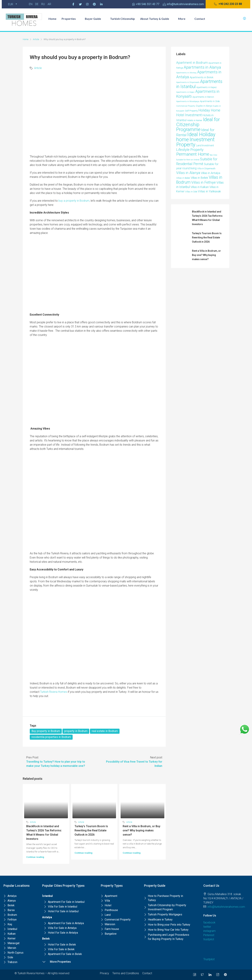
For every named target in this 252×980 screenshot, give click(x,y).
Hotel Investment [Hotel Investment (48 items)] (189, 115)
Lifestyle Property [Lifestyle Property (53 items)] (190, 150)
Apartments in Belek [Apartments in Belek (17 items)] (202, 77)
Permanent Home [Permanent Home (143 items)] (193, 154)
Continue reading (35, 857)
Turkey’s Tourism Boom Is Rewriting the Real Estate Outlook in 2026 (91, 830)
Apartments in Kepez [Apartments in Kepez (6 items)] (185, 92)
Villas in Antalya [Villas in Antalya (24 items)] (211, 173)
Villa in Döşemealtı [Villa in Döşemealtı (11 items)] (206, 168)
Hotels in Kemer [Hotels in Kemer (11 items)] (195, 120)
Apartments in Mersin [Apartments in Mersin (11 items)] (203, 97)
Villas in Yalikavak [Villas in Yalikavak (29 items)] (209, 191)
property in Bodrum (76, 731)
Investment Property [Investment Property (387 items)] (195, 142)
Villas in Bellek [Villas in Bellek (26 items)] (199, 178)
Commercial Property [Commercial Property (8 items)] (186, 106)
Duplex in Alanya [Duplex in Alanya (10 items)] (204, 106)
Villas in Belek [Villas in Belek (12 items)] (183, 178)
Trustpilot (209, 959)
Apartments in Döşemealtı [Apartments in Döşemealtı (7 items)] (188, 82)
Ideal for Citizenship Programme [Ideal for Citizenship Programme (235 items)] (198, 125)
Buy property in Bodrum (46, 731)
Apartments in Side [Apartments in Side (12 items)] (210, 101)
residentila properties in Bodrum (51, 737)
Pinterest (209, 935)
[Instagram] (87, 4)
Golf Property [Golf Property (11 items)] (191, 111)
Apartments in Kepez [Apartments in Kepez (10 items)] (206, 87)
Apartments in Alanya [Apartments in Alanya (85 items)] (202, 67)
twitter (207, 927)
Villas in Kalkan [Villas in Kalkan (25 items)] (200, 187)
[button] (228, 4)
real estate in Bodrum (105, 731)
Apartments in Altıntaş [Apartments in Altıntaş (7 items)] (186, 73)
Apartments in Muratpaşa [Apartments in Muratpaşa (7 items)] (188, 101)
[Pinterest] (94, 4)
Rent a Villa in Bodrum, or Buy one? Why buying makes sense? (141, 830)
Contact (200, 19)
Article (36, 39)
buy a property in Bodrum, (74, 201)
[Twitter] (80, 4)
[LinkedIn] (210, 975)
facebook (209, 923)
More (184, 19)
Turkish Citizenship (122, 19)
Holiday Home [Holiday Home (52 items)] (209, 110)
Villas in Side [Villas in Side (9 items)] (191, 192)
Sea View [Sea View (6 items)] (213, 155)
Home (52, 19)
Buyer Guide (95, 19)
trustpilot (209, 939)
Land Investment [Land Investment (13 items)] (205, 145)
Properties (71, 19)
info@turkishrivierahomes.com (226, 907)
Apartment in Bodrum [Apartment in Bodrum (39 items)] (192, 63)
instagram (209, 931)
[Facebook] (73, 4)
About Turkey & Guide (157, 19)
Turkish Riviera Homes (54, 692)
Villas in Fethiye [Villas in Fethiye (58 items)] (204, 182)
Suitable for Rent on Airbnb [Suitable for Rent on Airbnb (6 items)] (188, 160)
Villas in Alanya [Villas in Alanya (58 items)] (188, 173)
